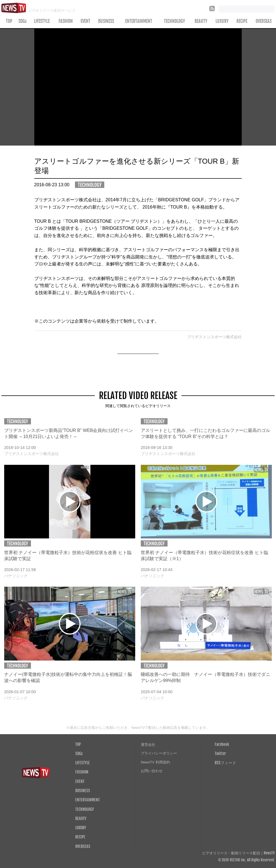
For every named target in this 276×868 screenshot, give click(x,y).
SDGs (22, 21)
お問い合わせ (152, 771)
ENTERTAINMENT (139, 21)
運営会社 (148, 745)
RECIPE (242, 21)
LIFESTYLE (42, 21)
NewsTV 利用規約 (155, 762)
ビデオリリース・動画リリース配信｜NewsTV (238, 853)
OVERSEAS (83, 846)
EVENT (85, 21)
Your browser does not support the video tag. (138, 87)
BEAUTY (201, 21)
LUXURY (222, 21)
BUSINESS (106, 21)
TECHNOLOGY (175, 21)
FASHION (66, 21)
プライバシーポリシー (159, 753)
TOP (9, 21)
